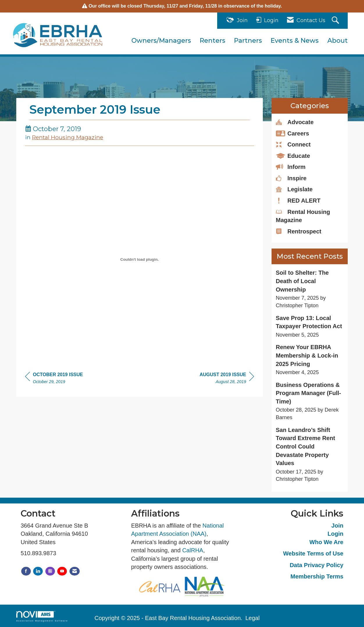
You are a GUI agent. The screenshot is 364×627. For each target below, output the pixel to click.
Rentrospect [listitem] (299, 231)
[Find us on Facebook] (26, 571)
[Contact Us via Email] (75, 571)
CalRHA (193, 550)
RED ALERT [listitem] (298, 200)
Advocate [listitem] (295, 122)
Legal (253, 618)
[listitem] (310, 289)
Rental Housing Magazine (68, 137)
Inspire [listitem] (291, 178)
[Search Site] (336, 21)
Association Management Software (42, 616)
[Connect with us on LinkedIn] (38, 571)
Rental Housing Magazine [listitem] (303, 216)
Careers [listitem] (293, 133)
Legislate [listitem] (294, 189)
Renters (213, 41)
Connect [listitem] (293, 144)
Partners (248, 41)
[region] (227, 379)
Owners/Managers (161, 41)
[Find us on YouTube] (62, 571)
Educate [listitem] (293, 156)
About (338, 41)
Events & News (295, 41)
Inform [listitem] (291, 167)
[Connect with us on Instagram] (50, 571)
